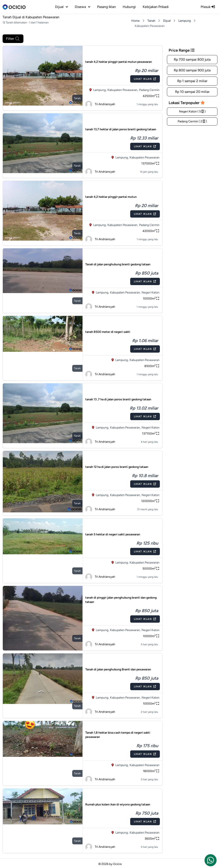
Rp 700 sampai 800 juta (192, 59)
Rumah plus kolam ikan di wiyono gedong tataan (118, 804)
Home (135, 21)
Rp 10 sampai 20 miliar (192, 92)
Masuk (208, 7)
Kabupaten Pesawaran (144, 157)
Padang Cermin (149, 90)
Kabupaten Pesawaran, (123, 90)
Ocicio (117, 864)
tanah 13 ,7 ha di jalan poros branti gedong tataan (118, 399)
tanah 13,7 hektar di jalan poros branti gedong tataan (121, 129)
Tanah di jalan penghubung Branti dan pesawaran (118, 669)
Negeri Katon (150, 293)
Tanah (151, 21)
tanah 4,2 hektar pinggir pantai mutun (111, 197)
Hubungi (129, 7)
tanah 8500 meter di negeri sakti (108, 332)
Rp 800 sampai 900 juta (192, 70)
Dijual (167, 21)
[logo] (14, 7)
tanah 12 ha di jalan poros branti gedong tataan (117, 467)
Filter (13, 39)
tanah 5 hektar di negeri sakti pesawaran (113, 534)
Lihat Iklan (145, 79)
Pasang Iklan (106, 7)
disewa (82, 7)
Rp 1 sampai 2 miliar (192, 81)
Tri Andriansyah (100, 104)
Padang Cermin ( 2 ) (192, 121)
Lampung (185, 21)
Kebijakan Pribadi (156, 7)
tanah (77, 98)
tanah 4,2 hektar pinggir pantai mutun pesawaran (119, 62)
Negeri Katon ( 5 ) (192, 111)
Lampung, (100, 90)
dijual (61, 7)
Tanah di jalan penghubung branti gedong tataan (118, 264)
